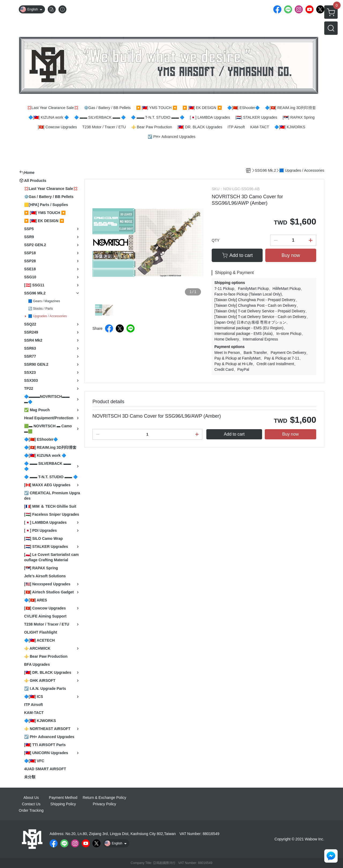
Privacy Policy (104, 804)
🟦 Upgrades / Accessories (47, 316)
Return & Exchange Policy (104, 798)
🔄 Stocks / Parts (40, 309)
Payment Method (63, 798)
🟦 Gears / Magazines (44, 301)
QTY (216, 240)
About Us (31, 798)
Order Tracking (31, 810)
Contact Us (31, 804)
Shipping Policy (63, 804)
